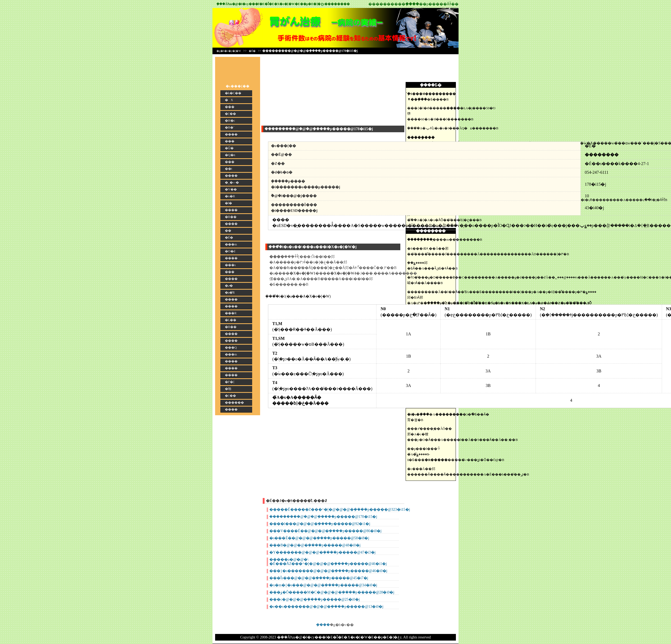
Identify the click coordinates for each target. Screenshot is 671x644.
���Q (231, 348)
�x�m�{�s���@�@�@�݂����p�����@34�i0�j (323, 585)
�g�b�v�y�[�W (229, 51)
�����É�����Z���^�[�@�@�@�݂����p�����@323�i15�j (340, 510)
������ (234, 403)
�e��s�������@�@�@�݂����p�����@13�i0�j (326, 607)
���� (231, 134)
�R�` (230, 127)
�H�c (230, 121)
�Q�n (230, 155)
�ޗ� (229, 286)
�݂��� (323, 625)
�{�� (230, 114)
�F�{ (230, 382)
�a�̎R (230, 293)
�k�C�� (233, 93)
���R (231, 313)
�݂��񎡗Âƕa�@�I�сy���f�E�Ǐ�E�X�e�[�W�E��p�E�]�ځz (270, 4)
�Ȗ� (229, 148)
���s (230, 265)
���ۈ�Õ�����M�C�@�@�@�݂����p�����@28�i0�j (332, 592)
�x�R (230, 196)
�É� (252, 51)
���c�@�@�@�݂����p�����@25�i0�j (315, 599)
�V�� (231, 189)
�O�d (230, 251)
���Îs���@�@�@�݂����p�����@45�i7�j (319, 578)
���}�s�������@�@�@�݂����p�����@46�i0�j (328, 571)
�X (229, 100)
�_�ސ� (232, 182)
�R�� (231, 217)
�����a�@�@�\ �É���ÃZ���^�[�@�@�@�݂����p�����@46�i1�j (328, 562)
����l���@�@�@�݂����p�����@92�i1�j (320, 524)
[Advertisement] (432, 69)
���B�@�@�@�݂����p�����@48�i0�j (315, 545)
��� (230, 107)
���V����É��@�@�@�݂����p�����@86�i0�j (325, 531)
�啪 (228, 389)
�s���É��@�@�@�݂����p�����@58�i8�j (319, 538)
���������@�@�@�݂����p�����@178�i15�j (323, 517)
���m (231, 244)
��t (228, 169)
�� (228, 231)
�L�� (231, 320)
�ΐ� (228, 203)
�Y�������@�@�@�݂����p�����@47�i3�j (322, 552)
